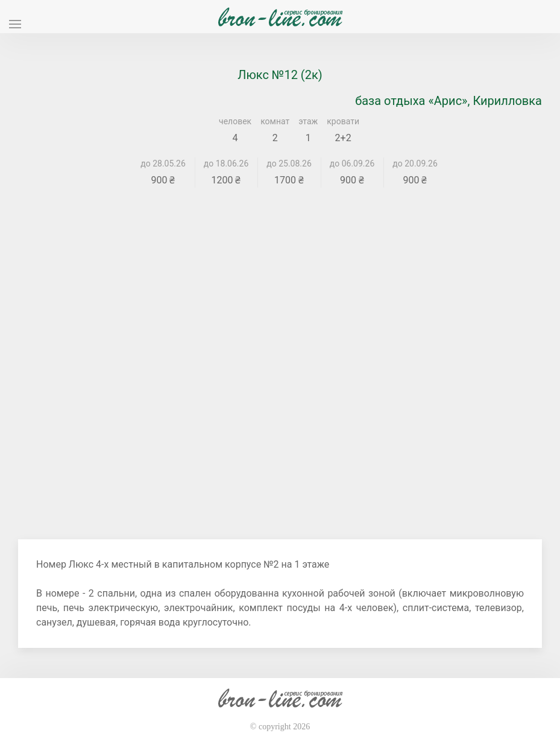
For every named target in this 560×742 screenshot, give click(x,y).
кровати (343, 121)
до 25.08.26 (289, 163)
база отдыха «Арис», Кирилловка (448, 101)
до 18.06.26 (226, 163)
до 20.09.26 (415, 163)
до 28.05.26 (163, 163)
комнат (275, 121)
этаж (308, 121)
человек (235, 121)
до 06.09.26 (352, 163)
